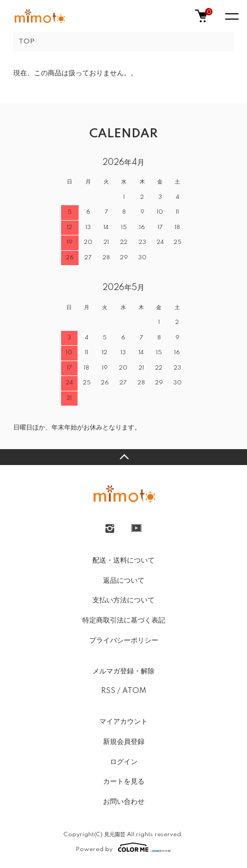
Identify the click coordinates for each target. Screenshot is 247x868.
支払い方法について (123, 600)
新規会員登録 (124, 742)
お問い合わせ (124, 802)
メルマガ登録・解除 (123, 671)
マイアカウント (123, 722)
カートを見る (124, 782)
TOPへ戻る (123, 457)
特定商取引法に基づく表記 (124, 620)
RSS (108, 691)
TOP (27, 42)
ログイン (124, 762)
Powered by (123, 847)
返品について (124, 581)
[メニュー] (231, 16)
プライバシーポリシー (124, 641)
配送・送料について (123, 560)
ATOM (134, 691)
